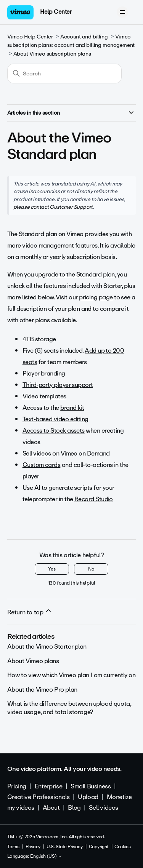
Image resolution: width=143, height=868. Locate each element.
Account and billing (84, 37)
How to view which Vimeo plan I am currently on (71, 675)
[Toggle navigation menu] (122, 12)
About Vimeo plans (33, 661)
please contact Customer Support (53, 207)
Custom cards (42, 465)
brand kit (72, 408)
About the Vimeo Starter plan (47, 647)
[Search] (64, 74)
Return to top (30, 612)
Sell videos (37, 453)
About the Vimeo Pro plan (42, 690)
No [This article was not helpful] (91, 569)
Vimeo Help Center (30, 37)
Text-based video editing (55, 419)
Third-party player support (58, 385)
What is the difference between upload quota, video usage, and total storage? (69, 708)
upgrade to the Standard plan (75, 274)
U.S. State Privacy (64, 847)
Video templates (44, 396)
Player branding (44, 373)
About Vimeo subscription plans (52, 54)
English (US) (46, 857)
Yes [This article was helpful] (52, 569)
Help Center (56, 12)
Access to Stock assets (54, 431)
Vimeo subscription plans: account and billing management (71, 41)
